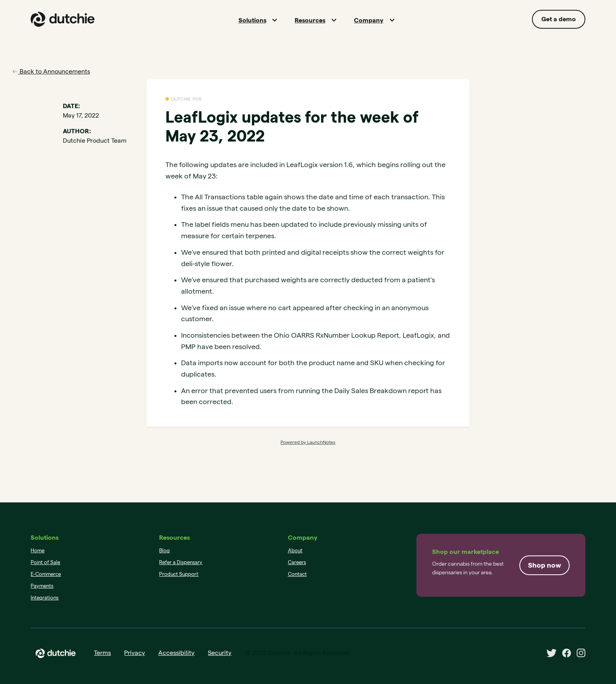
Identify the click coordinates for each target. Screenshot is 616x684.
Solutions (252, 20)
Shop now (544, 565)
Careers (297, 562)
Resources (310, 20)
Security (220, 653)
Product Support (179, 574)
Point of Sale (45, 562)
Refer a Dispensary (181, 562)
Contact (297, 574)
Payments (42, 586)
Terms (102, 653)
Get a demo (559, 19)
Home (38, 550)
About (295, 550)
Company (369, 20)
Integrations (45, 598)
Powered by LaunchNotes (308, 442)
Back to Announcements (51, 71)
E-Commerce (46, 574)
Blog (164, 550)
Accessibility (176, 653)
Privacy (135, 653)
